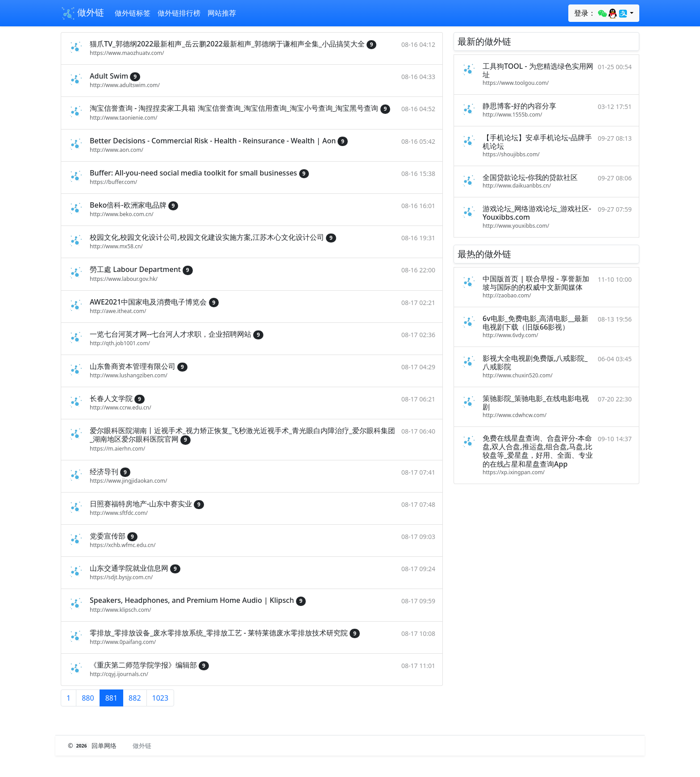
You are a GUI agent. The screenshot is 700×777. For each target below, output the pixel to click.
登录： (601, 13)
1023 (160, 698)
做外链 (82, 13)
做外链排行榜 (179, 13)
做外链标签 (133, 13)
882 (135, 698)
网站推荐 (222, 13)
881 (111, 698)
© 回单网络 (93, 746)
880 (88, 698)
